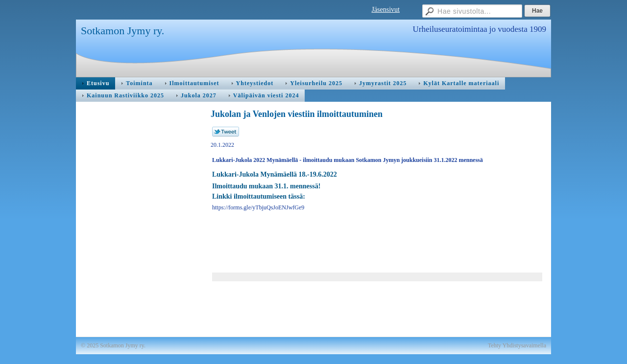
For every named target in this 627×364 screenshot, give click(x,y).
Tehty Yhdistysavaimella (517, 345)
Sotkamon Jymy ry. (122, 31)
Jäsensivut (386, 10)
